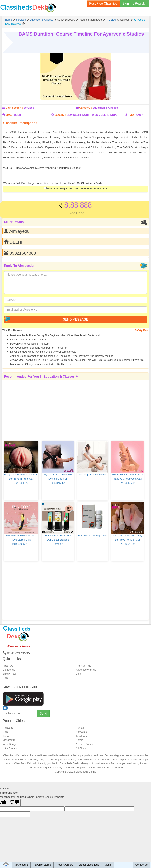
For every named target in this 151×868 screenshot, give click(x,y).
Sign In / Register (135, 3)
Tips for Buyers (12, 330)
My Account (21, 865)
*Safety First (141, 330)
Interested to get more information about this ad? (76, 188)
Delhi (6, 732)
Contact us (142, 865)
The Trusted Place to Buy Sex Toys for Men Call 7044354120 (128, 540)
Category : (86, 108)
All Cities (81, 748)
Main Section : (14, 108)
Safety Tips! (9, 674)
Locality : (60, 115)
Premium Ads (83, 666)
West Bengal (10, 744)
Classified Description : (20, 123)
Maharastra (9, 740)
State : (9, 115)
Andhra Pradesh (85, 744)
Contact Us (9, 670)
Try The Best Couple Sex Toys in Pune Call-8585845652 (58, 479)
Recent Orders (65, 865)
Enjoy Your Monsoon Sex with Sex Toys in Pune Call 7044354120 (22, 479)
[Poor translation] (14, 803)
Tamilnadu (82, 736)
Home (9, 20)
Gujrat (6, 736)
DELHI (113, 20)
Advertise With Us (86, 670)
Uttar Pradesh (10, 748)
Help (5, 678)
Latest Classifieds (89, 865)
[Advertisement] (83, 127)
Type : (132, 115)
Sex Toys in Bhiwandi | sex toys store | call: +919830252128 (21, 540)
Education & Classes (41, 20)
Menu (108, 865)
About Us (8, 666)
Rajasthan (8, 728)
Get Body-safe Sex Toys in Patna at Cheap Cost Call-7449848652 (128, 479)
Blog (78, 674)
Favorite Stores (42, 865)
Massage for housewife (93, 475)
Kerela (80, 740)
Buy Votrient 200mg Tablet (93, 536)
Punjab (80, 728)
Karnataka (82, 732)
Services (21, 20)
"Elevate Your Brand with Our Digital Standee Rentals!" (58, 540)
